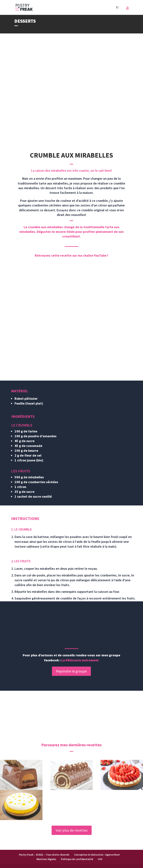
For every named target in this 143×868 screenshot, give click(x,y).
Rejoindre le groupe (71, 671)
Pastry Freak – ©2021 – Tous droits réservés (44, 855)
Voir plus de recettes (72, 830)
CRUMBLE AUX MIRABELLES (71, 155)
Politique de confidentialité (77, 859)
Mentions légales (46, 859)
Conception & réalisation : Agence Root (97, 855)
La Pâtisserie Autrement (80, 660)
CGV (100, 859)
